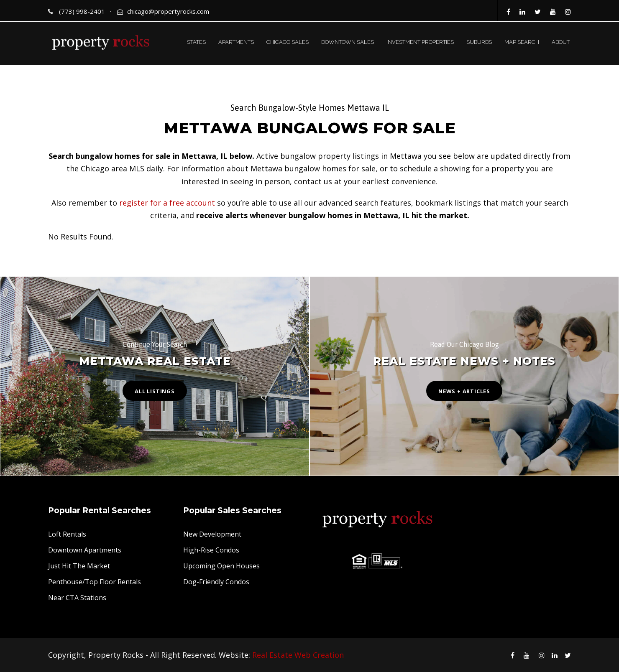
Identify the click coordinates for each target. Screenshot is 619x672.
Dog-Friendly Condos (216, 582)
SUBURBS (479, 42)
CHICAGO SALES (288, 42)
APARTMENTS (236, 42)
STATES (196, 42)
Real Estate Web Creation (298, 655)
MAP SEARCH (522, 42)
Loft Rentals (67, 534)
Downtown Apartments (85, 550)
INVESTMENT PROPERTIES (420, 42)
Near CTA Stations (77, 598)
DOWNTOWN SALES (348, 42)
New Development (212, 534)
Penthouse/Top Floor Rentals (95, 582)
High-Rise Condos (211, 550)
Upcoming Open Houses (221, 566)
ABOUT (561, 42)
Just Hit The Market (79, 566)
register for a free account (167, 203)
